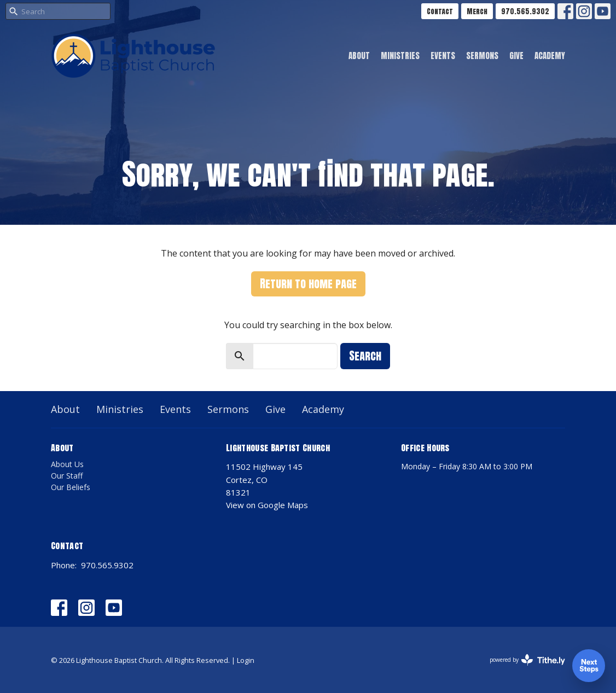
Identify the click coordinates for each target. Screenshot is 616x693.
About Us (67, 464)
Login (246, 660)
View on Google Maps (267, 505)
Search (365, 356)
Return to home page (308, 284)
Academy (550, 56)
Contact (440, 11)
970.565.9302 (525, 11)
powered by (527, 660)
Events (443, 56)
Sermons (482, 56)
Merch (477, 11)
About (359, 56)
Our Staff (67, 476)
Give (516, 56)
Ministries (400, 56)
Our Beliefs (71, 487)
